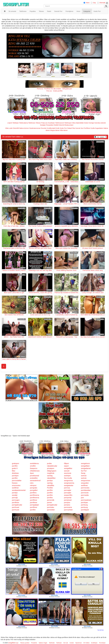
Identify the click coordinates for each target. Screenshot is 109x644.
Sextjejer (43, 125)
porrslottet (51, 510)
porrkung (84, 505)
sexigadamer (86, 468)
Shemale (102, 3)
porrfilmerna (35, 495)
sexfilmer (84, 485)
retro (32, 483)
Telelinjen (16, 123)
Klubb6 (56, 125)
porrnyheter (68, 510)
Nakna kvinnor (24, 128)
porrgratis (34, 488)
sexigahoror (85, 463)
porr (82, 498)
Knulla (93, 128)
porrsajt (15, 498)
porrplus (67, 503)
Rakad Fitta (71, 128)
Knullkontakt (51, 128)
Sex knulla (68, 478)
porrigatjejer (34, 505)
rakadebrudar (52, 466)
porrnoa (67, 488)
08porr (66, 463)
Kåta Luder (9, 128)
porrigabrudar (17, 505)
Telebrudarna (24, 123)
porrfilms (33, 493)
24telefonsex (35, 471)
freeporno (34, 468)
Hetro (88, 3)
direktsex (15, 473)
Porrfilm (50, 488)
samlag (50, 476)
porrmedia (85, 495)
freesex (15, 483)
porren (49, 503)
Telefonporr (68, 123)
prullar (49, 463)
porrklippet (85, 510)
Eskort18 (62, 125)
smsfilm (33, 466)
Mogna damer (55, 130)
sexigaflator (85, 466)
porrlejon (15, 476)
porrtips (50, 481)
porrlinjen (84, 503)
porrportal (68, 498)
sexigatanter (69, 485)
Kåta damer (64, 130)
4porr (32, 473)
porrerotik (51, 500)
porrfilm (15, 466)
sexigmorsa (68, 481)
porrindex (51, 507)
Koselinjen (51, 123)
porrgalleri (34, 490)
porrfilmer (34, 500)
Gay (94, 3)
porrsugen (16, 500)
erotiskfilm (34, 478)
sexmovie (68, 473)
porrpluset (68, 500)
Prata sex (44, 123)
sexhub (84, 476)
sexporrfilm (68, 495)
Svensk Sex (79, 128)
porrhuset (16, 507)
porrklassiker (86, 490)
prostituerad (35, 476)
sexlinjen (67, 476)
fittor (14, 471)
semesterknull (35, 481)
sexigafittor (68, 468)
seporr (66, 466)
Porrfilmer (87, 128)
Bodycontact (69, 125)
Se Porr (84, 471)
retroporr (33, 485)
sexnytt (67, 471)
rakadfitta (51, 485)
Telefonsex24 (60, 123)
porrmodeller (17, 481)
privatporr (51, 468)
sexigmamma (69, 483)
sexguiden (85, 483)
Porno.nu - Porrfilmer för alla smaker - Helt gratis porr (54, 89)
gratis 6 (15, 468)
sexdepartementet (19, 490)
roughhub (51, 473)
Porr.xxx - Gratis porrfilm (55, 91)
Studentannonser (35, 128)
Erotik (57, 128)
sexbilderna (34, 463)
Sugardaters (99, 128)
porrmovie (85, 493)
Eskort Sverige (89, 123)
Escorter (44, 128)
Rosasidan (50, 125)
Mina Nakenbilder (78, 123)
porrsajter (68, 490)
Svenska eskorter (100, 123)
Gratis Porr (63, 128)
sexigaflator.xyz (13, 643)
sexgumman (86, 481)
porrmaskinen (86, 500)
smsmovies (16, 485)
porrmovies (85, 488)
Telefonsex (32, 123)
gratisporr (16, 463)
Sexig (83, 473)
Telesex (38, 123)
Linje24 (10, 123)
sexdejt (15, 495)
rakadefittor (51, 478)
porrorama (68, 507)
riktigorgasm (52, 471)
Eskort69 (16, 128)
